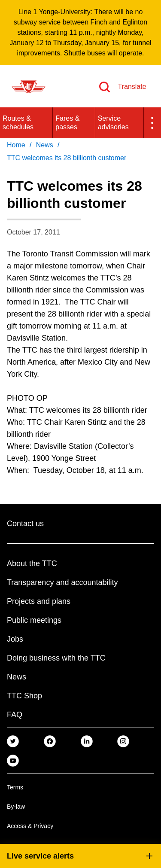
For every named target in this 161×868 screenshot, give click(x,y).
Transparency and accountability (62, 582)
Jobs (15, 639)
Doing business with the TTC (56, 658)
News (17, 677)
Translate (132, 87)
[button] (152, 123)
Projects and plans (39, 601)
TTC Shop (24, 696)
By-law (16, 807)
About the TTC (32, 563)
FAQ (15, 715)
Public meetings (34, 620)
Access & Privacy (30, 826)
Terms (15, 787)
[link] (13, 741)
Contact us (25, 524)
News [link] (45, 145)
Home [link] (16, 145)
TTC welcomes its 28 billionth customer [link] (67, 158)
